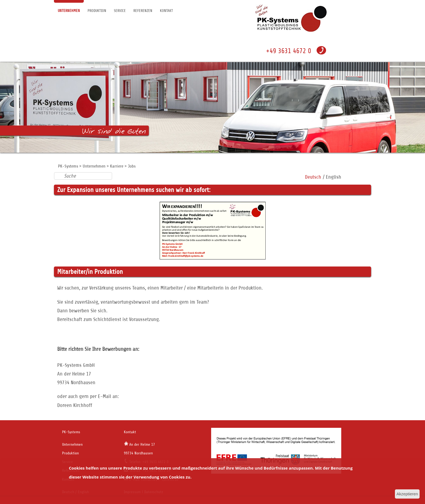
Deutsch (313, 177)
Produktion (97, 11)
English (334, 177)
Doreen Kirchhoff (75, 405)
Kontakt (166, 11)
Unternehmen (69, 11)
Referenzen (143, 11)
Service (120, 11)
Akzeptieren (407, 494)
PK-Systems (68, 166)
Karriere (117, 166)
